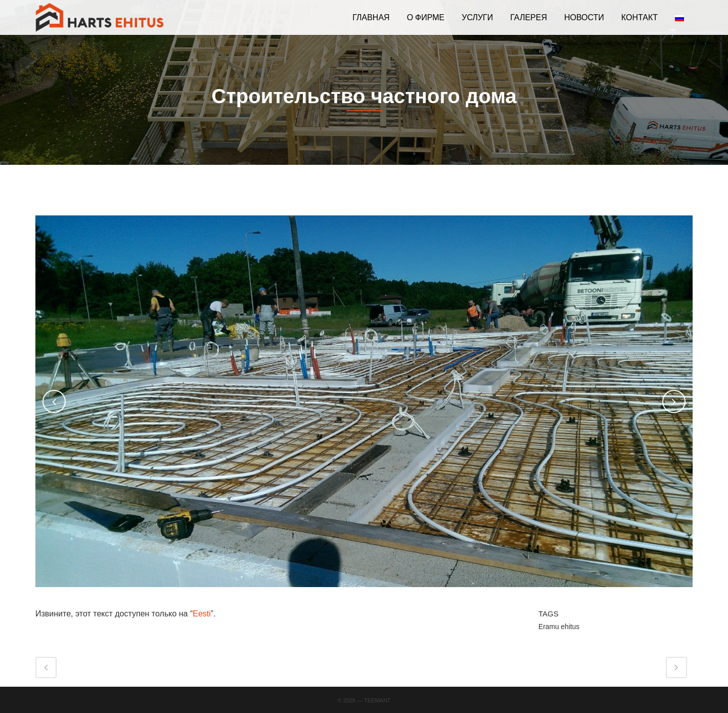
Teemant (377, 700)
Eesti (202, 614)
